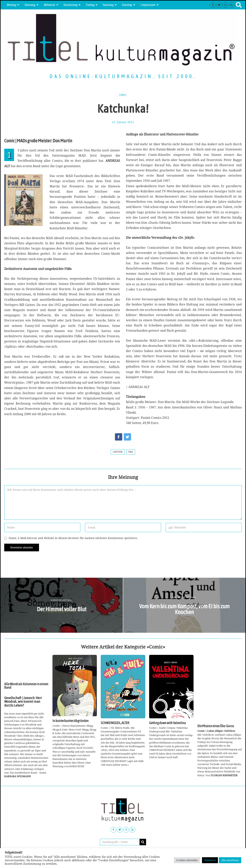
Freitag (90, 5)
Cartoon (118, 452)
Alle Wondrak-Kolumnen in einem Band (26, 686)
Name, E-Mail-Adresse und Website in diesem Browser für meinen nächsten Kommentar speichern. (73, 538)
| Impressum (148, 5)
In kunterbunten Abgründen (71, 721)
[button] (143, 842)
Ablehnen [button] (210, 860)
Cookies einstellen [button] (187, 860)
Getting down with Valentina (167, 723)
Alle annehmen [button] (230, 860)
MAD (131, 452)
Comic (123, 95)
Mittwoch (49, 5)
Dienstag (30, 5)
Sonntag (127, 5)
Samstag (108, 5)
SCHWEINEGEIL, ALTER (115, 723)
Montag (12, 5)
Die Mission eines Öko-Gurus (216, 726)
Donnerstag (71, 5)
